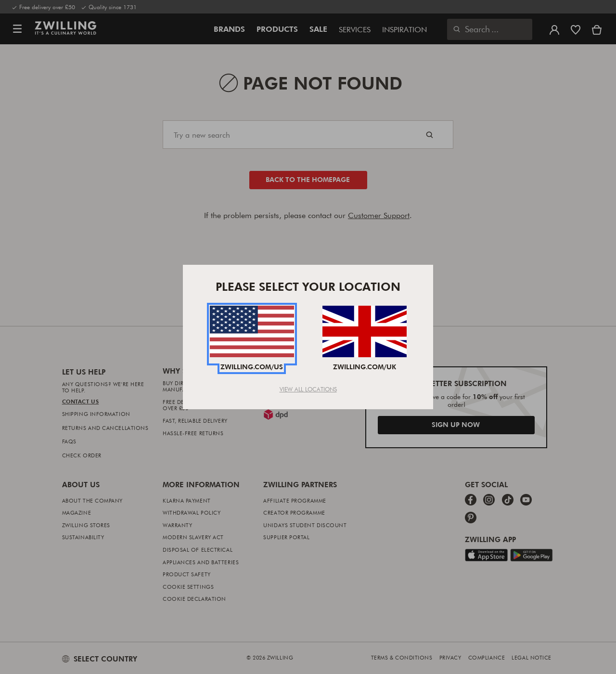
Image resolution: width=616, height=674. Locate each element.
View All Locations (308, 389)
